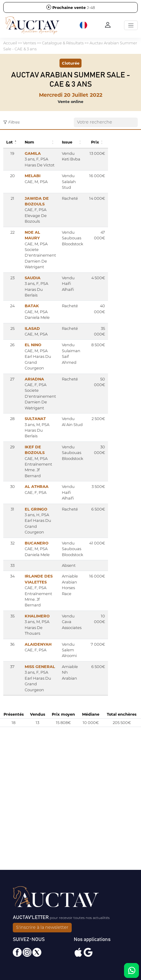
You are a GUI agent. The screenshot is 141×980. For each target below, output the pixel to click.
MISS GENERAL (40, 667)
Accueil (10, 43)
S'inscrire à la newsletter (42, 927)
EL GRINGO (36, 509)
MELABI (33, 176)
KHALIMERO (37, 616)
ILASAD (32, 328)
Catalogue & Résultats (63, 43)
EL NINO (33, 345)
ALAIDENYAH (38, 644)
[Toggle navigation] (131, 25)
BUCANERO (37, 543)
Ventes (29, 43)
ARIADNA (34, 379)
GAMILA (33, 153)
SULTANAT (35, 419)
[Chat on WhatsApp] (131, 970)
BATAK (32, 306)
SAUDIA (33, 278)
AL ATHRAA (37, 486)
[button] (84, 25)
